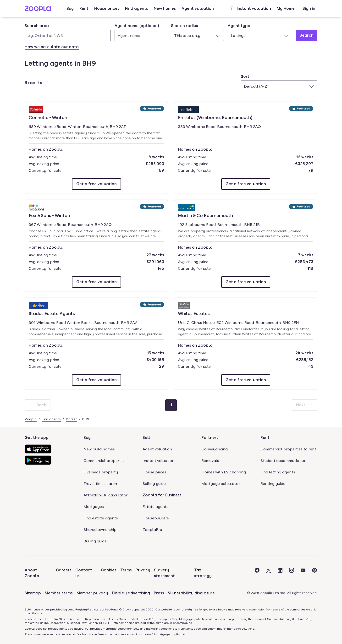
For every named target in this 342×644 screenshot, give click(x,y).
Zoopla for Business (162, 495)
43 (311, 366)
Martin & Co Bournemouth (205, 215)
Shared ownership (100, 530)
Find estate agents (101, 518)
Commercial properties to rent (288, 449)
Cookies (109, 570)
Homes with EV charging (224, 472)
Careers (64, 570)
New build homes (99, 449)
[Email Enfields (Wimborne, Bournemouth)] (246, 184)
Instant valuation (250, 9)
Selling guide (154, 484)
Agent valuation (198, 9)
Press (159, 593)
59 (162, 170)
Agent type (239, 26)
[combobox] (68, 32)
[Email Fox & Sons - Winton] (97, 282)
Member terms (59, 593)
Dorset (71, 419)
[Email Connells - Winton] (97, 184)
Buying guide (95, 541)
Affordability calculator (105, 495)
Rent (84, 9)
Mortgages (94, 507)
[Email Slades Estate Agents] (97, 380)
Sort (245, 77)
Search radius (185, 26)
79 (311, 170)
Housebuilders (156, 518)
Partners (210, 438)
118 (310, 268)
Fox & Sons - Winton (49, 215)
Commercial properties (105, 461)
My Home (286, 9)
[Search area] (68, 35)
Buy (70, 9)
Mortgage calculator (221, 484)
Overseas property (101, 472)
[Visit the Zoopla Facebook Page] (257, 573)
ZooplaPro (152, 530)
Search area (37, 26)
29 (162, 366)
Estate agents (155, 507)
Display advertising (131, 593)
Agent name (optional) (137, 26)
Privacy (143, 570)
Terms (126, 570)
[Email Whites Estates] (246, 380)
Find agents (137, 9)
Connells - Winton (48, 117)
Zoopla (31, 419)
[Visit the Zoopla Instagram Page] (292, 573)
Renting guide (273, 484)
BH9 (86, 419)
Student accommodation (283, 461)
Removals (210, 461)
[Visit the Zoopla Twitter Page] (269, 573)
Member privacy (92, 593)
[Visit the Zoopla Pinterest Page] (314, 573)
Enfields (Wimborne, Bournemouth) (215, 117)
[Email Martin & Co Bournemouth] (246, 282)
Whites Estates (194, 313)
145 (161, 268)
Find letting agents (278, 472)
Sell (146, 438)
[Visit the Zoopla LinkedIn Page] (280, 573)
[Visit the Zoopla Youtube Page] (303, 573)
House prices (107, 9)
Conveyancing (215, 449)
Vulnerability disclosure (191, 593)
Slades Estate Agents (52, 313)
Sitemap (33, 593)
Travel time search (100, 484)
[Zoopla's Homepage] (38, 10)
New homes (165, 9)
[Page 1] (171, 405)
